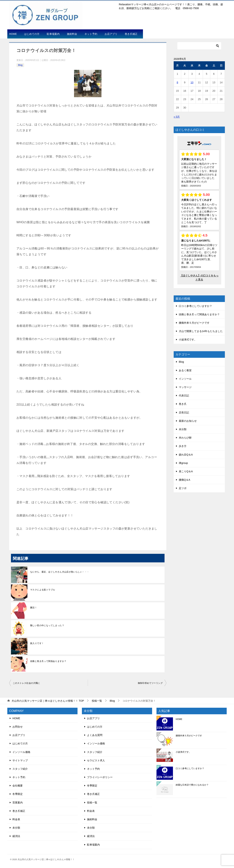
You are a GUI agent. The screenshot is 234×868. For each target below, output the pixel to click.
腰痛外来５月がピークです (194, 323)
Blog (20, 65)
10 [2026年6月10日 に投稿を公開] (192, 82)
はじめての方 (32, 34)
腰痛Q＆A (184, 480)
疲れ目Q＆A (186, 455)
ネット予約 (91, 34)
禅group (183, 463)
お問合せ (18, 727)
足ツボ (183, 488)
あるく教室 (185, 370)
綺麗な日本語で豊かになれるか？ (192, 785)
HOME (13, 34)
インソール (185, 379)
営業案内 (18, 803)
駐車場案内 (53, 34)
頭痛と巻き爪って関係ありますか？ (48, 661)
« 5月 (177, 117)
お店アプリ (111, 34)
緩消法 (16, 836)
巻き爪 (183, 404)
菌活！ (34, 608)
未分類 (183, 429)
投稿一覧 (92, 803)
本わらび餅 (185, 438)
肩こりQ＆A (186, 471)
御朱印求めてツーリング (150, 683)
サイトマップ (20, 760)
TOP (48, 701)
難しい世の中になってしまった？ (47, 625)
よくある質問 (95, 735)
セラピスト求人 (96, 760)
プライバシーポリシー (100, 777)
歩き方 (183, 446)
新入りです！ (37, 643)
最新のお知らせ (188, 421)
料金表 (16, 819)
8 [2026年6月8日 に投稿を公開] (178, 82)
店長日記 (184, 412)
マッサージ (185, 387)
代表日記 (184, 396)
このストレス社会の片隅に (26, 683)
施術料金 (72, 34)
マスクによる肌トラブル (43, 590)
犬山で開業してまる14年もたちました (201, 331)
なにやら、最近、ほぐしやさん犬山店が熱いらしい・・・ (60, 572)
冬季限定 (18, 794)
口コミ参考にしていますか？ (195, 306)
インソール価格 (21, 752)
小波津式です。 (188, 340)
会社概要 (18, 786)
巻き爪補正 (131, 34)
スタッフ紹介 (20, 769)
